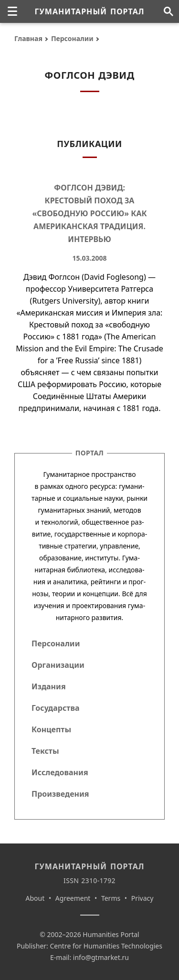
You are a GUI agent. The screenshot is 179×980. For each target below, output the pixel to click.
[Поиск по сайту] (168, 11)
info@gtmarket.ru (101, 957)
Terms (111, 898)
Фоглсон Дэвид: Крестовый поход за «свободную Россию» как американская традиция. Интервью (89, 213)
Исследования (60, 772)
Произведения (60, 794)
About (35, 898)
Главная (28, 38)
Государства (55, 708)
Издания (49, 686)
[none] (12, 11)
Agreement (73, 898)
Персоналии (72, 38)
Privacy (142, 898)
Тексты (45, 751)
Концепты (51, 729)
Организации (58, 665)
